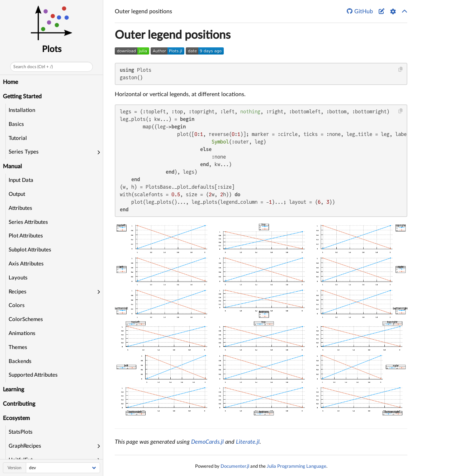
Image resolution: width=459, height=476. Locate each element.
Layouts (18, 278)
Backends (20, 361)
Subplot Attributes (30, 250)
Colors (17, 305)
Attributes (20, 208)
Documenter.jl (235, 466)
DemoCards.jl (207, 442)
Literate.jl (248, 442)
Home (10, 82)
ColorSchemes (26, 319)
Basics (16, 124)
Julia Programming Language (297, 466)
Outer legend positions (173, 35)
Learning (13, 390)
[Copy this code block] (401, 69)
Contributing (19, 404)
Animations (22, 333)
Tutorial (18, 138)
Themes (18, 347)
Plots (52, 50)
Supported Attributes (33, 375)
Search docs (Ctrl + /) (33, 67)
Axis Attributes (26, 264)
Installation (22, 110)
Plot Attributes (26, 236)
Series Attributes (28, 222)
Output (17, 194)
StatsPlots (21, 432)
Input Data (21, 180)
